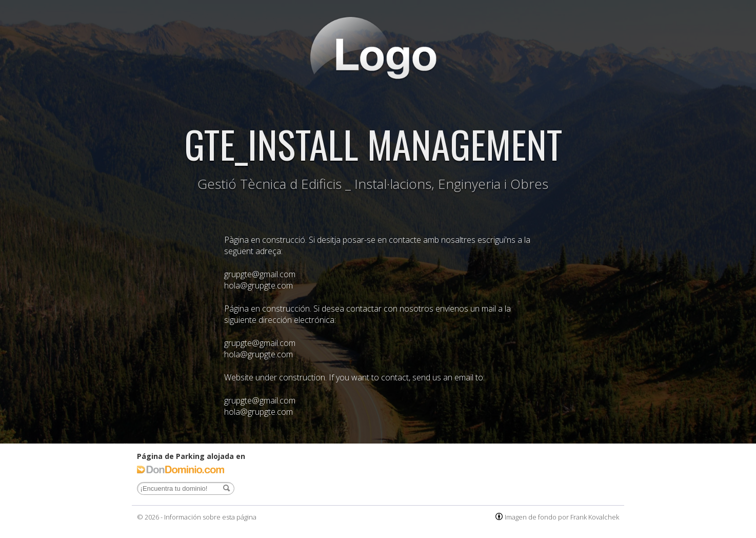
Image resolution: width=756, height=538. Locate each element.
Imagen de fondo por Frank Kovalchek (562, 517)
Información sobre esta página (210, 517)
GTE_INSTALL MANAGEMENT (373, 143)
